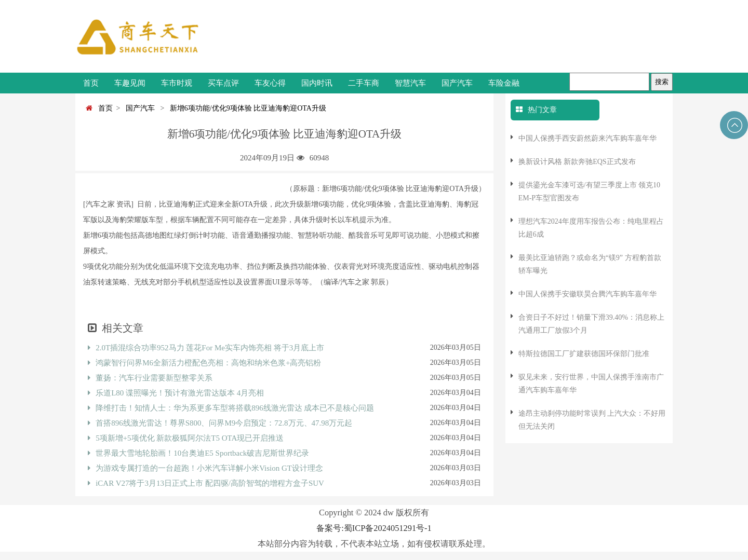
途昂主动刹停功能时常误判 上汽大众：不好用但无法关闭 (592, 420)
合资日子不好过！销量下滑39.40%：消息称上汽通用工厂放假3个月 (591, 324)
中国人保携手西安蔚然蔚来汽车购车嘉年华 (587, 138)
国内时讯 (317, 83)
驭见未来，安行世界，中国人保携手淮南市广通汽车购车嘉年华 (591, 384)
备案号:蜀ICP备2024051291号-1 (374, 528)
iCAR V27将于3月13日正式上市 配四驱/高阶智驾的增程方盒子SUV (206, 483)
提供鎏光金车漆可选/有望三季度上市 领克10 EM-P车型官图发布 (589, 192)
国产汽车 (457, 83)
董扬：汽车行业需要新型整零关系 (150, 378)
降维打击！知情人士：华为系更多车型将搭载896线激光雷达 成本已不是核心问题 (231, 408)
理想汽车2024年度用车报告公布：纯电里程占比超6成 (591, 228)
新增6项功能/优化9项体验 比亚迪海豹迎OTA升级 (246, 108)
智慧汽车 (410, 83)
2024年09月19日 (267, 158)
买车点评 (223, 83)
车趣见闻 (130, 83)
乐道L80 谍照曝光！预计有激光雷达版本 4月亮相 (176, 393)
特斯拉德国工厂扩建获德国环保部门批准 (584, 354)
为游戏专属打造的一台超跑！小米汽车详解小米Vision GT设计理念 (205, 468)
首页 (91, 83)
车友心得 (270, 83)
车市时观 (177, 83)
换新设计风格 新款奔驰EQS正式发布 (577, 162)
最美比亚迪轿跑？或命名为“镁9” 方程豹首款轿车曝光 (590, 264)
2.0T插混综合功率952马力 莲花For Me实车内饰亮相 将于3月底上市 (206, 348)
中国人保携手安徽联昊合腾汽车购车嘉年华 (587, 294)
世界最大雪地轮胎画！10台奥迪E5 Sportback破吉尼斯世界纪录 (198, 453)
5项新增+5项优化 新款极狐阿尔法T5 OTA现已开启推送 (186, 438)
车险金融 (504, 83)
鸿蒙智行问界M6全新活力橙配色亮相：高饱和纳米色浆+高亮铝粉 (204, 363)
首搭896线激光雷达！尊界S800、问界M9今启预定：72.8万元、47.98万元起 (220, 423)
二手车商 (364, 83)
